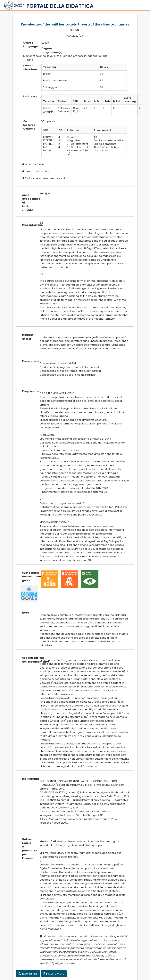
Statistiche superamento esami (45, 178)
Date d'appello (34, 164)
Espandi (48, 121)
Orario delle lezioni (37, 171)
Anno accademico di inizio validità (28, 203)
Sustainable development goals (28, 577)
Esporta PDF (28, 974)
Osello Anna (47, 110)
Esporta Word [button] (54, 974)
